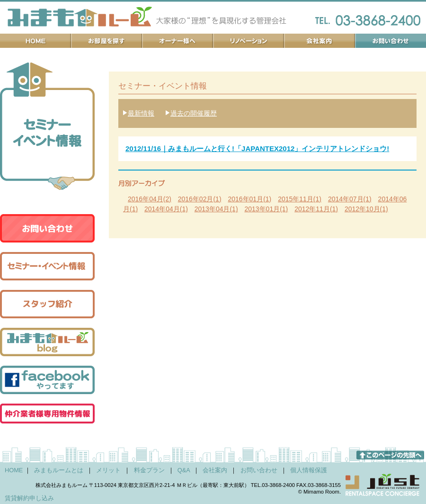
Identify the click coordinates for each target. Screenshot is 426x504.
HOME (14, 470)
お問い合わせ (390, 41)
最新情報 (141, 113)
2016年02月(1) (200, 199)
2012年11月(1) (316, 209)
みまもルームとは (59, 470)
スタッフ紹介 (47, 304)
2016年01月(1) (249, 199)
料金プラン (149, 470)
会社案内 (319, 41)
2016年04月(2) (150, 199)
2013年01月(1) (266, 209)
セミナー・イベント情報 (47, 266)
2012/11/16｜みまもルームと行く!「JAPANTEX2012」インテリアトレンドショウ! (257, 148)
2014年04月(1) (166, 209)
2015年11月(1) (300, 199)
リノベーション (248, 41)
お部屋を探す (106, 41)
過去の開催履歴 (194, 113)
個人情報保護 (309, 470)
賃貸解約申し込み (29, 498)
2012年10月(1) (366, 209)
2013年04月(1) (216, 209)
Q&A (184, 470)
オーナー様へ (177, 41)
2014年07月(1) (350, 199)
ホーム (35, 41)
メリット (108, 470)
